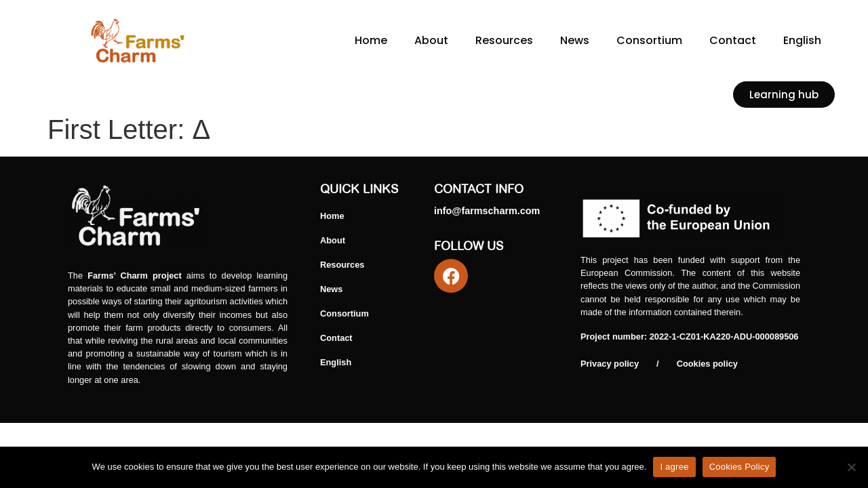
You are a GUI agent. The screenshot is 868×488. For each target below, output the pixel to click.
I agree (674, 467)
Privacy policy (610, 364)
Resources (504, 40)
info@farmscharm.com (487, 211)
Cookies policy (707, 364)
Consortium (649, 40)
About (431, 40)
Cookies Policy (739, 467)
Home (371, 40)
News (575, 40)
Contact (733, 40)
